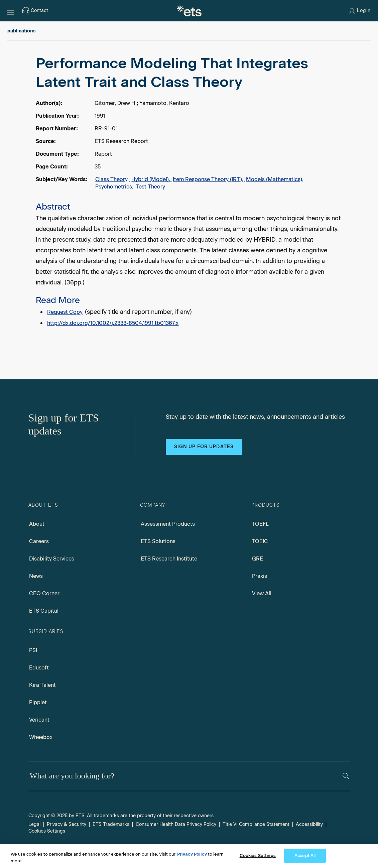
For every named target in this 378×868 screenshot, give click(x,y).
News (36, 576)
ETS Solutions (158, 541)
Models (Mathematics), (275, 179)
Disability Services (52, 559)
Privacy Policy (192, 854)
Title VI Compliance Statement (256, 824)
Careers (39, 541)
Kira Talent (42, 685)
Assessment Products (168, 524)
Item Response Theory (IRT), (209, 179)
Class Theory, (113, 179)
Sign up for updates (204, 447)
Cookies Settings (47, 831)
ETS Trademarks (111, 824)
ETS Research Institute (169, 559)
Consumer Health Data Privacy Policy (176, 824)
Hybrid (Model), (151, 179)
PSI (33, 650)
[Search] (346, 776)
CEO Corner (44, 593)
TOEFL (260, 524)
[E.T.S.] (189, 11)
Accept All (305, 855)
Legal (34, 824)
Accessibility (309, 824)
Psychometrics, (115, 187)
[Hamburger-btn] (11, 11)
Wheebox (41, 737)
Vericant (39, 720)
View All (262, 593)
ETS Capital (44, 611)
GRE (258, 559)
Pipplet (38, 702)
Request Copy (65, 312)
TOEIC (260, 541)
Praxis (260, 576)
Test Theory (151, 187)
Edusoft (39, 668)
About (37, 524)
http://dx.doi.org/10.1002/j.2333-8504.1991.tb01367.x (113, 323)
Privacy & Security (67, 824)
